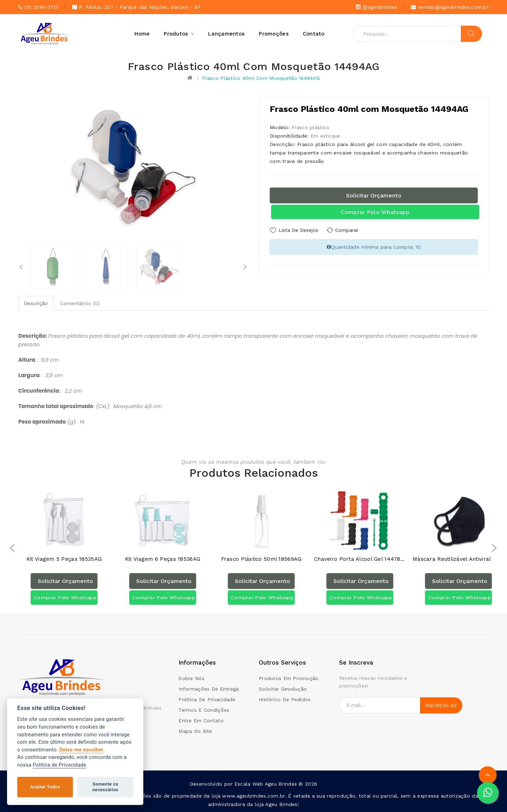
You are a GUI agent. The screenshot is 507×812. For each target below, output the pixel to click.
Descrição (36, 303)
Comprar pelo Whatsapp (375, 212)
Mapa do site (195, 731)
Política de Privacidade (60, 765)
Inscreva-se (441, 705)
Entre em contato (201, 721)
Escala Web (249, 784)
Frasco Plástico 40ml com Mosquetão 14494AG (261, 78)
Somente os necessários (105, 787)
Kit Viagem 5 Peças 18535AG (64, 559)
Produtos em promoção (289, 678)
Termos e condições (204, 710)
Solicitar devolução (283, 689)
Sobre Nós (192, 678)
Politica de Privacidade (207, 699)
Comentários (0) (80, 303)
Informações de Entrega (209, 689)
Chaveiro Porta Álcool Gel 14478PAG (360, 559)
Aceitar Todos (45, 787)
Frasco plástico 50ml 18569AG (261, 559)
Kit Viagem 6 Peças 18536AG (163, 559)
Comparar (349, 230)
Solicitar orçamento (374, 195)
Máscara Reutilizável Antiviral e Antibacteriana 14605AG (458, 559)
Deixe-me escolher (82, 750)
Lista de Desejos (298, 230)
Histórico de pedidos (285, 699)
